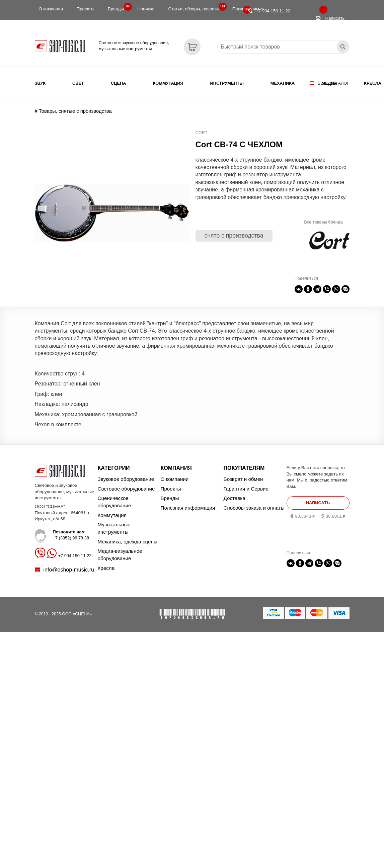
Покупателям (248, 9)
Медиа (329, 83)
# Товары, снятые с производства (73, 111)
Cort (202, 133)
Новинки (146, 9)
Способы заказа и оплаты (254, 508)
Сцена (119, 83)
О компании (51, 9)
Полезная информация (188, 508)
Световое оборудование (126, 489)
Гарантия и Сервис (246, 489)
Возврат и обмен (243, 479)
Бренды (118, 7)
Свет (78, 83)
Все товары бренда (323, 222)
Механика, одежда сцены (128, 542)
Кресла (373, 83)
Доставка (235, 498)
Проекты (86, 9)
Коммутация (168, 83)
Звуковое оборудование (126, 479)
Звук (40, 83)
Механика (283, 83)
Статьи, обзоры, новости (195, 7)
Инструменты (227, 83)
